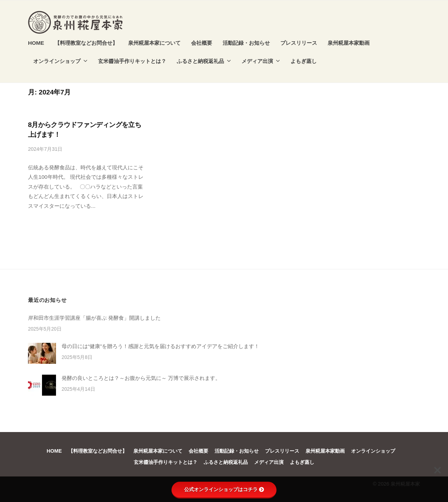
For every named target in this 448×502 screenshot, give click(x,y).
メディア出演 (257, 61)
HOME (36, 43)
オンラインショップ (57, 61)
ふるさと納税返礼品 (200, 61)
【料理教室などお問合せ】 (86, 43)
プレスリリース (299, 43)
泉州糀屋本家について (154, 43)
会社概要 (202, 43)
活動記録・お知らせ (246, 43)
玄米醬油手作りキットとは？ (132, 61)
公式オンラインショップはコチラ (224, 489)
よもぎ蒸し (304, 61)
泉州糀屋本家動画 (349, 43)
